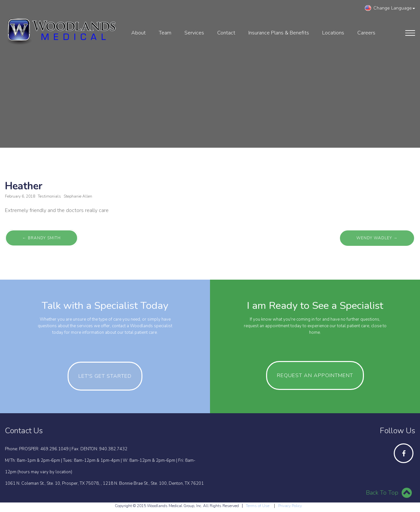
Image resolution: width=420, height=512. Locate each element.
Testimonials (49, 196)
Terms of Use (258, 506)
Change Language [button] (390, 8)
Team (165, 33)
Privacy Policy (290, 506)
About (138, 33)
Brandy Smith (42, 238)
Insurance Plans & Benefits (279, 33)
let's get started (105, 376)
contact (226, 33)
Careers (366, 33)
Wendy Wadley (377, 238)
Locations (333, 33)
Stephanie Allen (78, 196)
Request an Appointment (315, 375)
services (194, 33)
